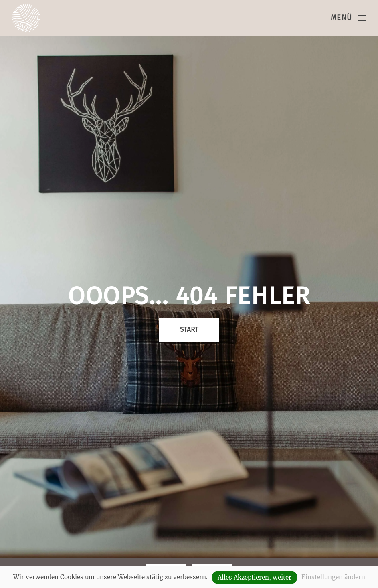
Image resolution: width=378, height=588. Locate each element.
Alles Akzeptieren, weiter (255, 577)
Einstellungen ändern (333, 577)
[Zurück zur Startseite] (26, 18)
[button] (349, 18)
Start (189, 330)
